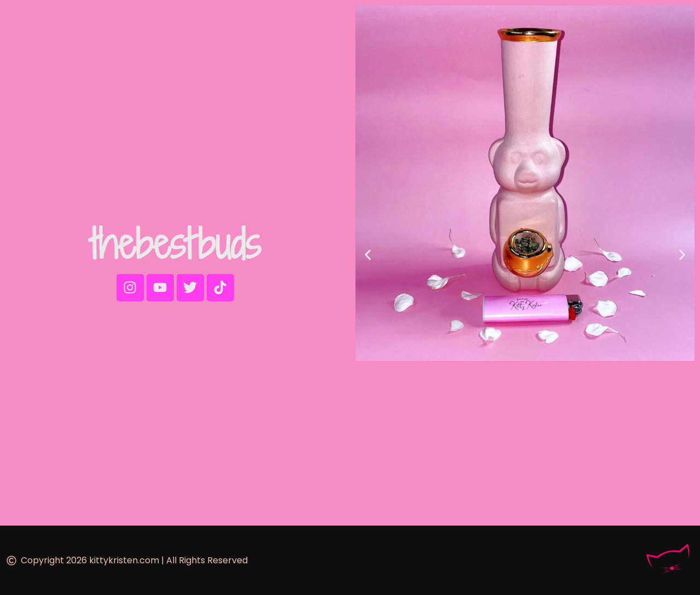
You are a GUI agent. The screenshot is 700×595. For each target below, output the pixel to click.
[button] (368, 255)
